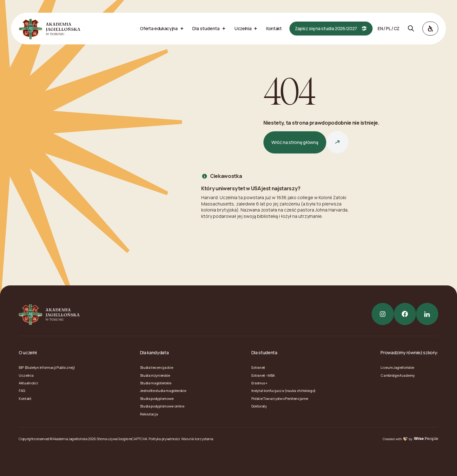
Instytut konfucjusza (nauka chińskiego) (284, 391)
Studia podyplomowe (157, 398)
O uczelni (28, 352)
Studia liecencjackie (157, 367)
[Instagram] (383, 314)
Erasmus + (259, 383)
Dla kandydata (154, 352)
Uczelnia (26, 375)
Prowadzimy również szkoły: (409, 352)
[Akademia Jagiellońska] (50, 29)
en (380, 29)
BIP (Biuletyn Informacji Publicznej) (47, 367)
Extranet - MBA (263, 375)
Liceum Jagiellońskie (397, 367)
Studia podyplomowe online (162, 406)
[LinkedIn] (427, 314)
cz (397, 29)
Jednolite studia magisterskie (163, 391)
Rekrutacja (149, 414)
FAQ (22, 391)
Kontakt (25, 398)
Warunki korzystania (197, 439)
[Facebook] (405, 314)
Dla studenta (264, 352)
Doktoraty (259, 406)
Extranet (258, 367)
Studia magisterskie (156, 383)
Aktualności (28, 383)
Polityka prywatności (164, 439)
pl (388, 29)
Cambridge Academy (398, 375)
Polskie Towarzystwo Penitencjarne (280, 398)
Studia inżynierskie (155, 375)
